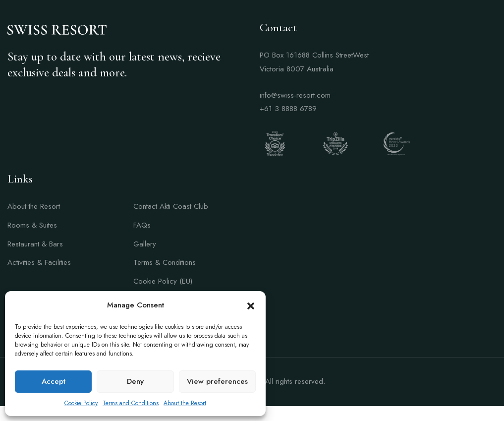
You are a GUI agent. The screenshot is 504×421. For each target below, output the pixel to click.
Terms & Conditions (165, 262)
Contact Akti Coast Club (171, 206)
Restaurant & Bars (35, 244)
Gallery (145, 244)
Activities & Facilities (39, 262)
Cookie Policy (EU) (163, 281)
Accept (54, 381)
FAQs (142, 225)
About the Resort (185, 403)
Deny (135, 381)
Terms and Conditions (131, 403)
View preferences (217, 381)
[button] (251, 305)
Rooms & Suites (32, 225)
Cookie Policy (81, 403)
